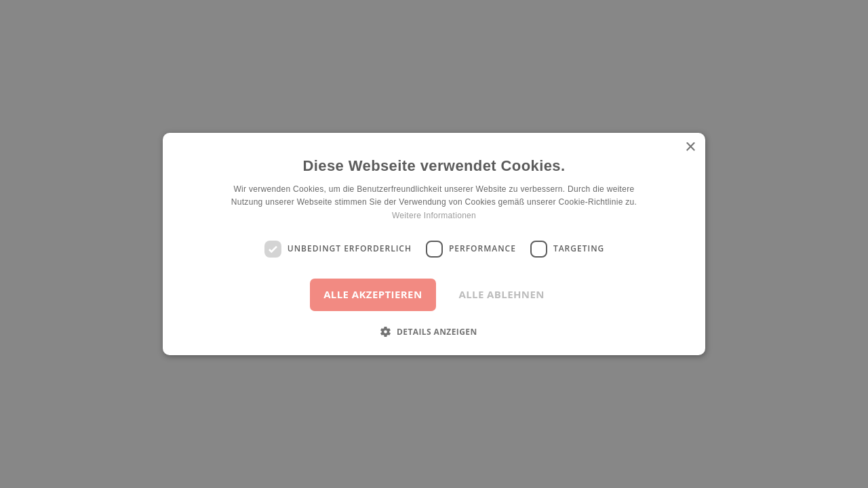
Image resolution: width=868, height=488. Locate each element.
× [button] (690, 147)
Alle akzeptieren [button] (373, 294)
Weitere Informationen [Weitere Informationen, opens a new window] (434, 216)
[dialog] (434, 244)
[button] (434, 331)
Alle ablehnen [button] (502, 294)
